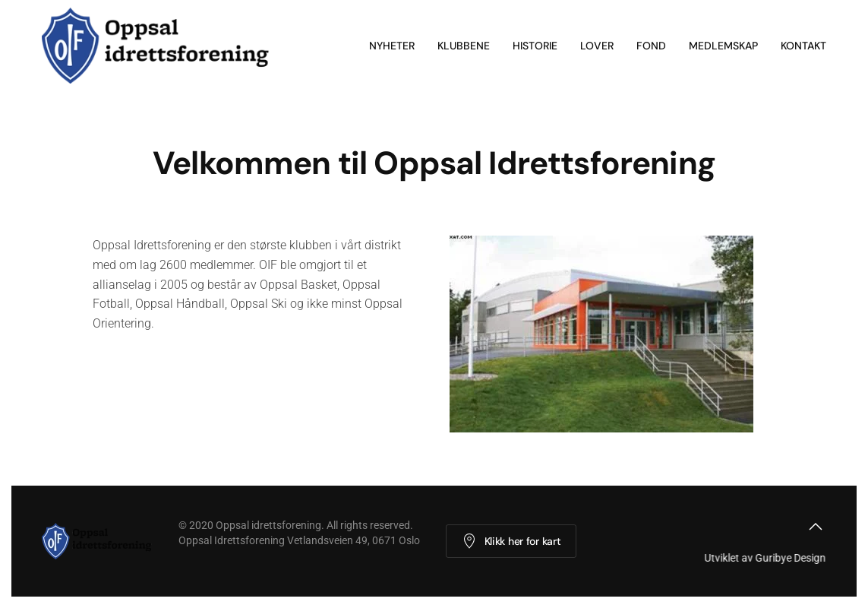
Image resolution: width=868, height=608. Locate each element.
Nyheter (392, 46)
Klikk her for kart (511, 541)
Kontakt (803, 46)
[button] (816, 527)
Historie (535, 46)
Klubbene (464, 46)
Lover (597, 46)
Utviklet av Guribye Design (764, 558)
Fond (651, 46)
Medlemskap (723, 46)
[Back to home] (162, 46)
